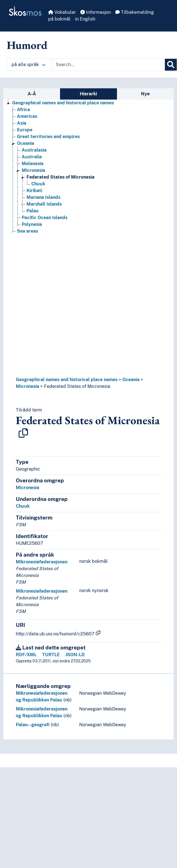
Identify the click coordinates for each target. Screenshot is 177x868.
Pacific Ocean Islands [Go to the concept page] (45, 218)
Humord (27, 45)
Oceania (131, 380)
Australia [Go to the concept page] (32, 157)
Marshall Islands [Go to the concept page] (44, 204)
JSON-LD (75, 655)
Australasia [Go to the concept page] (34, 150)
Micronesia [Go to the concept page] (33, 170)
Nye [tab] (145, 94)
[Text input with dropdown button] (109, 65)
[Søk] (171, 65)
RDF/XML (26, 655)
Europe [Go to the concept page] (25, 130)
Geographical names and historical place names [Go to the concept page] (63, 103)
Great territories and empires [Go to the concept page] (48, 137)
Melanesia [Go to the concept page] (33, 164)
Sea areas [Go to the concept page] (27, 231)
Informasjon (96, 12)
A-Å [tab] (32, 94)
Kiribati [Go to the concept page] (34, 191)
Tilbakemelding (135, 12)
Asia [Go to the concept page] (22, 123)
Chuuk (23, 506)
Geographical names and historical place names (67, 380)
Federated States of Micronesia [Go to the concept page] (60, 177)
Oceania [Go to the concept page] (26, 143)
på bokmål (59, 19)
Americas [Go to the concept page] (27, 116)
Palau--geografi (33, 725)
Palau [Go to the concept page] (33, 211)
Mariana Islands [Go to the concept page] (43, 197)
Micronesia (27, 386)
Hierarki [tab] (88, 94)
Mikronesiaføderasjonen (42, 562)
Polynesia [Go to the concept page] (32, 224)
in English (85, 19)
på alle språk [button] (28, 65)
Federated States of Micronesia (77, 386)
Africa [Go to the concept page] (23, 110)
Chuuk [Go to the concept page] (38, 184)
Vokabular (62, 12)
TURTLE (51, 655)
